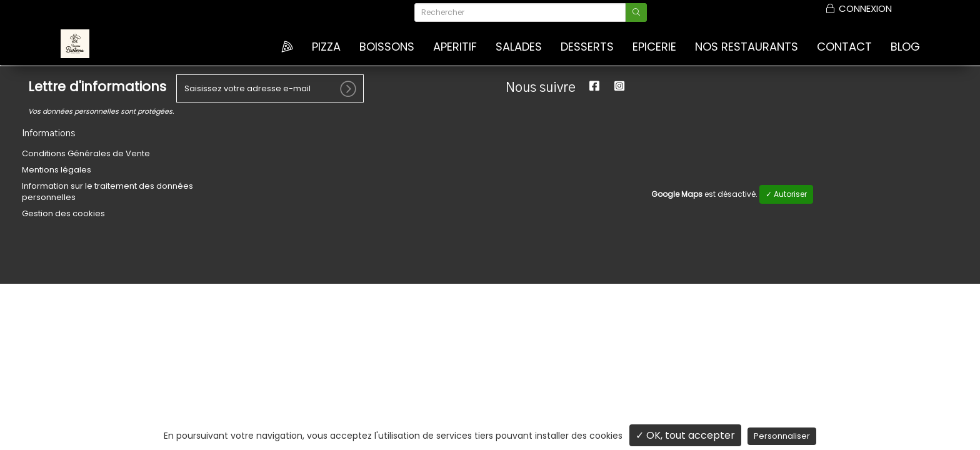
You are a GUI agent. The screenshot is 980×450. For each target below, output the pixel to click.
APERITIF (455, 47)
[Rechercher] (520, 12)
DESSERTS (587, 47)
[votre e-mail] (270, 88)
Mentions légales (57, 169)
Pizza (326, 47)
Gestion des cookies (63, 213)
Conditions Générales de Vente (86, 153)
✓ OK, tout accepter (685, 435)
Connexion (859, 9)
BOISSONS (387, 47)
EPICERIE (654, 47)
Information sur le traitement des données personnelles (107, 191)
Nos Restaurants (747, 47)
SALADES (519, 47)
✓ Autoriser (786, 193)
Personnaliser (782, 436)
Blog (905, 47)
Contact (844, 47)
